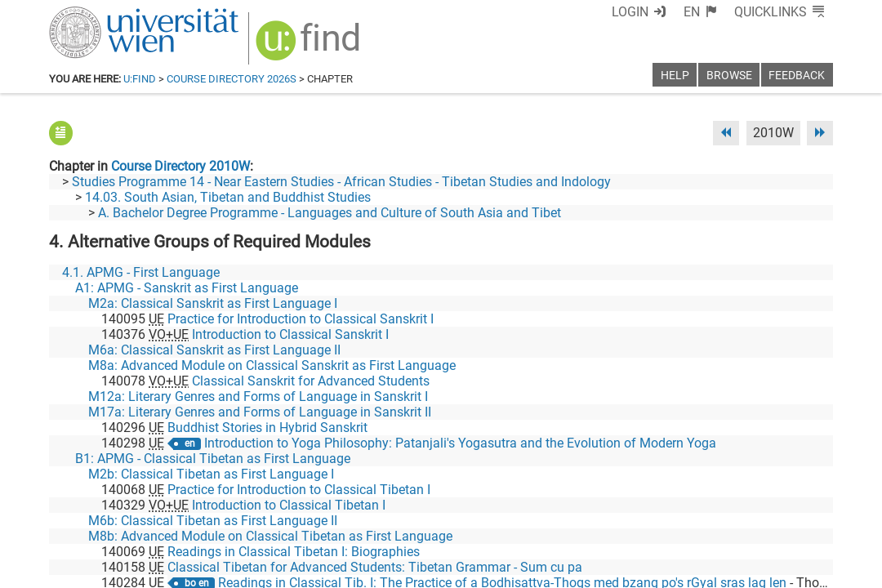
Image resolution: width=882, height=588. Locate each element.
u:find (140, 79)
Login (630, 12)
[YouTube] (754, 520)
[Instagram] (806, 520)
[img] (310, 46)
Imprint (535, 570)
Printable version (785, 570)
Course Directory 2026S (232, 79)
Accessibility (601, 570)
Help (675, 76)
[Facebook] (650, 520)
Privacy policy (687, 570)
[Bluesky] (702, 520)
